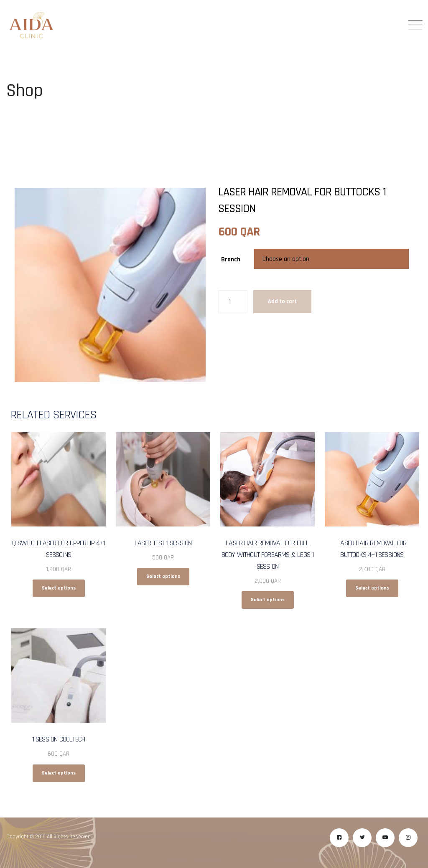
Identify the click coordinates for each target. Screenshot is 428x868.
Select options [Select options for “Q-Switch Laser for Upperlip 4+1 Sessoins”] (59, 588)
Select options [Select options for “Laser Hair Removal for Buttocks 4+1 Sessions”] (372, 588)
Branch (231, 259)
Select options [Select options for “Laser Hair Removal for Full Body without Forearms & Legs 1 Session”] (268, 600)
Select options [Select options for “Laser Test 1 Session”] (163, 576)
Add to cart (282, 301)
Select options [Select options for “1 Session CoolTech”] (59, 773)
